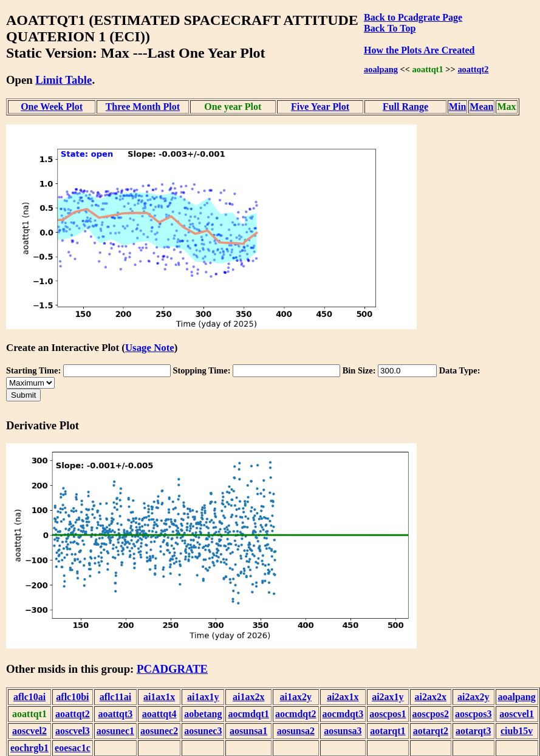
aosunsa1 (248, 731)
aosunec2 (159, 731)
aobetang (203, 714)
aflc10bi (72, 697)
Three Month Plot (143, 107)
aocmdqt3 (343, 714)
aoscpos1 (388, 714)
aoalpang (381, 69)
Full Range (405, 107)
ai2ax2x (431, 697)
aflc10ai (29, 697)
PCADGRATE (172, 669)
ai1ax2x (248, 697)
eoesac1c (73, 748)
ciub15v (517, 731)
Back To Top (390, 28)
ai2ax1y (388, 697)
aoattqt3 (115, 714)
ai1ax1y (203, 697)
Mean (481, 107)
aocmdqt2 (296, 714)
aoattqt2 (473, 69)
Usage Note (150, 348)
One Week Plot (52, 107)
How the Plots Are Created (419, 50)
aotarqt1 (388, 731)
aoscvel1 (517, 714)
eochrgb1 (29, 748)
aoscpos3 (473, 714)
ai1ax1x (159, 697)
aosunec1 (115, 731)
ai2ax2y (473, 697)
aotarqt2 (431, 731)
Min (457, 107)
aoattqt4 (159, 714)
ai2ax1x (343, 697)
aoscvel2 (29, 731)
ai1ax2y (296, 697)
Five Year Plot (320, 107)
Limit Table (63, 80)
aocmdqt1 (248, 714)
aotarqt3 (473, 731)
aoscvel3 (73, 731)
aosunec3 (203, 731)
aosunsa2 (296, 731)
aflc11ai (115, 697)
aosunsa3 (343, 731)
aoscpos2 (431, 714)
